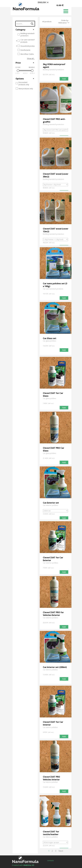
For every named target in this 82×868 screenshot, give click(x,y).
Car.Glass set (50, 338)
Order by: (65, 20)
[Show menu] (66, 11)
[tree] (25, 44)
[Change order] (68, 23)
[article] (56, 54)
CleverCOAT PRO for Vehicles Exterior (53, 614)
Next (61, 851)
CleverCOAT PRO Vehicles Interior (51, 778)
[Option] (55, 130)
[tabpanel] (27, 865)
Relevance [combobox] (63, 23)
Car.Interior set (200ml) (55, 667)
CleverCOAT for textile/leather (51, 833)
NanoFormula (26, 9)
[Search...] (25, 24)
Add (64, 79)
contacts (51, 860)
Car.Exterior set (51, 503)
